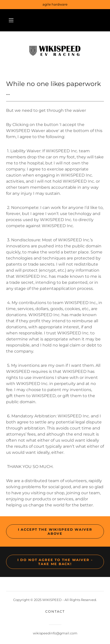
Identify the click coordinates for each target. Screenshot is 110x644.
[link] (55, 51)
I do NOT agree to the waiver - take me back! (55, 562)
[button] (11, 20)
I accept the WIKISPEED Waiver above (55, 531)
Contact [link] (55, 611)
